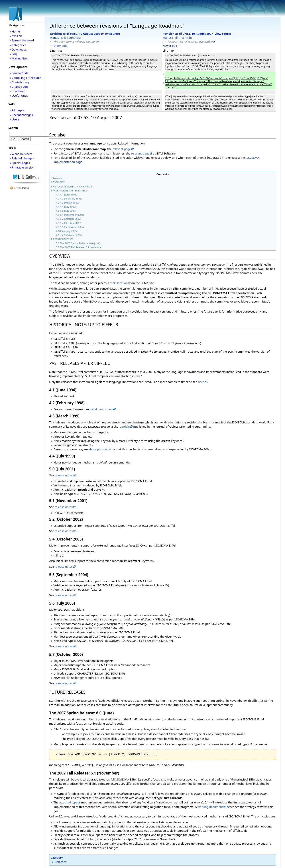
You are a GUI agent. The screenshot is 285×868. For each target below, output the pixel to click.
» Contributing (19, 82)
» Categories (18, 45)
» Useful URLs (19, 96)
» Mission (16, 36)
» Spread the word (22, 40)
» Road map (17, 91)
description (97, 449)
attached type (68, 802)
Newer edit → (172, 46)
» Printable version (22, 167)
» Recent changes (21, 115)
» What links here (21, 154)
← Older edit (58, 46)
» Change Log (19, 87)
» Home (15, 31)
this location (119, 283)
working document (210, 807)
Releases (61, 862)
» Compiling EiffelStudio (25, 78)
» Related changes (22, 158)
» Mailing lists (19, 58)
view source (110, 34)
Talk (63, 38)
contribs (74, 38)
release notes (64, 475)
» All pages (17, 110)
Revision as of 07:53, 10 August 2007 (188, 34)
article (125, 427)
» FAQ (13, 54)
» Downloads (18, 49)
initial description (101, 409)
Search (13, 128)
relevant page (122, 149)
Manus (54, 38)
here (201, 382)
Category (57, 858)
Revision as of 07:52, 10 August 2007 (75, 34)
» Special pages (20, 163)
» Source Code (19, 73)
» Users (14, 119)
